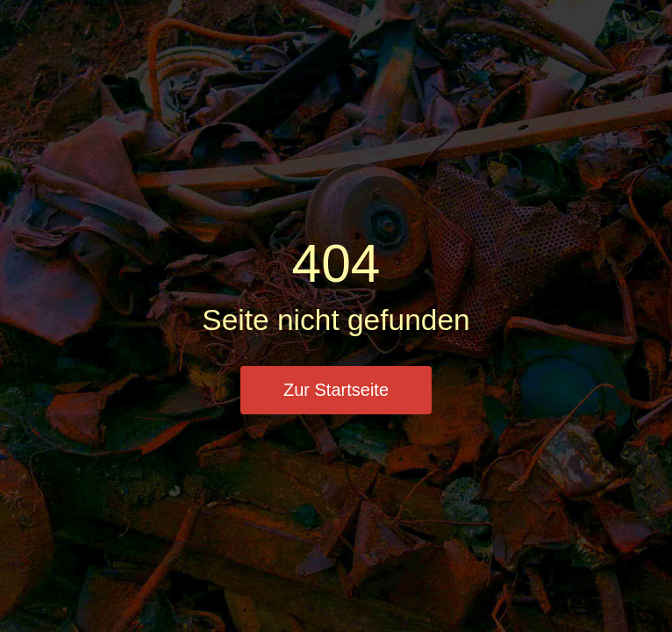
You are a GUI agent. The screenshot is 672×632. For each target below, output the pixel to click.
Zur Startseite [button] (336, 390)
